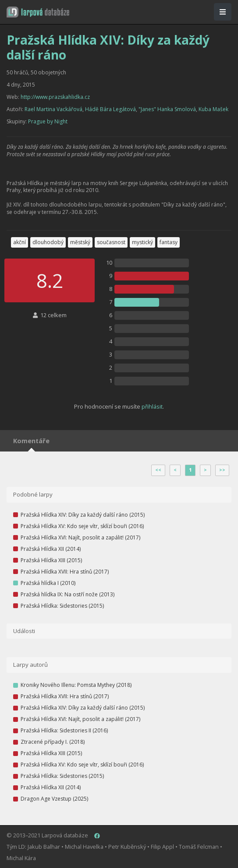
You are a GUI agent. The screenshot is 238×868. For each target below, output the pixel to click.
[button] (38, 12)
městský (80, 242)
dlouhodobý (48, 242)
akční (20, 242)
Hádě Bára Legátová (110, 109)
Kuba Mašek (213, 109)
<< (158, 470)
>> (222, 470)
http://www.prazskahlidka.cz (55, 97)
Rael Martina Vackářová (53, 109)
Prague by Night (48, 121)
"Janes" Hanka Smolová (167, 109)
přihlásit (152, 406)
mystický (142, 242)
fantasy (169, 242)
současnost (111, 242)
